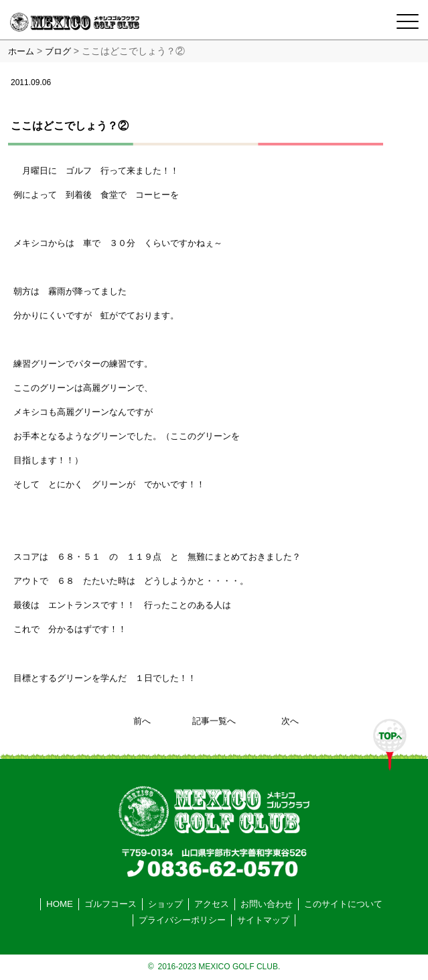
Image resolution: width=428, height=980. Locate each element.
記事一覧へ (214, 721)
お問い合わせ (267, 904)
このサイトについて (343, 904)
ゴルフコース (111, 904)
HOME (60, 904)
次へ (290, 721)
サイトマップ (263, 920)
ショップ (165, 904)
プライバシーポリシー (182, 920)
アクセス (212, 904)
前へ (142, 721)
